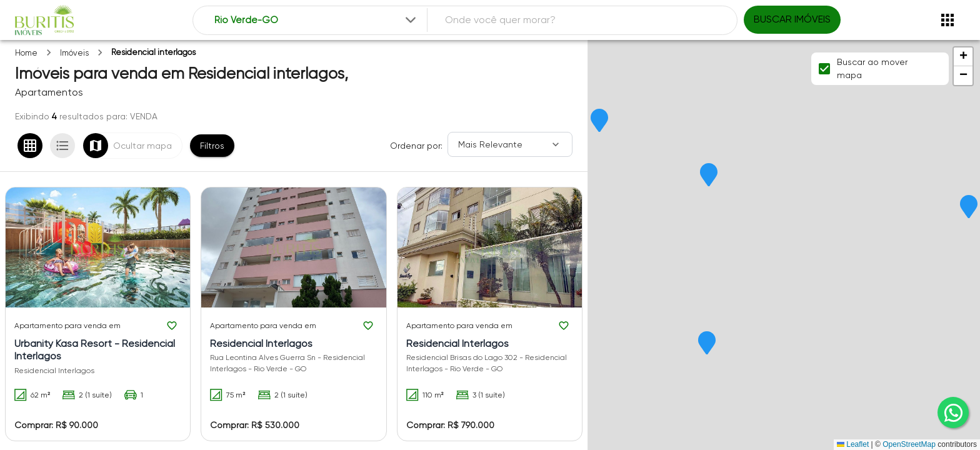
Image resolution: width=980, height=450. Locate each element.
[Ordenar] (510, 144)
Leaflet (853, 444)
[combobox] (317, 20)
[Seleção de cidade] (317, 20)
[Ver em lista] (62, 146)
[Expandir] (411, 20)
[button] (969, 207)
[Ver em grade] (30, 146)
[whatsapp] (953, 412)
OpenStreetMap (909, 444)
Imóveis (74, 53)
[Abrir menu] (947, 20)
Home (26, 53)
